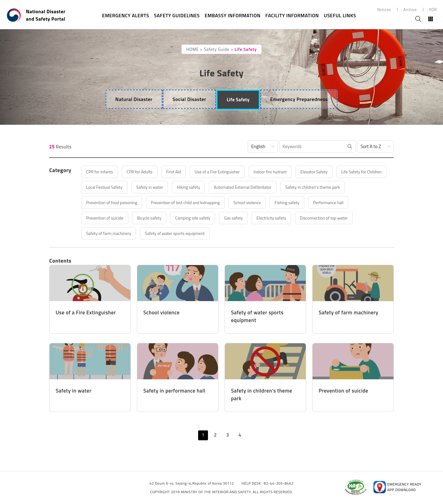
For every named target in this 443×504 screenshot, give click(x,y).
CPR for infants (103, 172)
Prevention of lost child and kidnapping (272, 202)
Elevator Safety (339, 172)
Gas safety (342, 218)
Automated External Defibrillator (320, 187)
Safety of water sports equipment (301, 233)
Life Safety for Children (110, 187)
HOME (192, 49)
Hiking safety (260, 187)
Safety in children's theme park (118, 202)
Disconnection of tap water (162, 233)
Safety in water (217, 187)
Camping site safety (297, 218)
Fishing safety (102, 218)
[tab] (133, 99)
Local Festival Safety (167, 187)
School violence (340, 202)
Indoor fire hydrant (291, 172)
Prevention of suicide (200, 218)
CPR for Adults (147, 172)
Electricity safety (104, 233)
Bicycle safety (249, 218)
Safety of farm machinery (228, 233)
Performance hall (147, 218)
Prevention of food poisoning (191, 202)
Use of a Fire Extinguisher (233, 172)
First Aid (185, 172)
